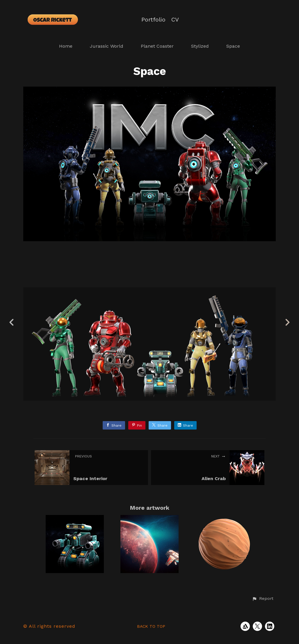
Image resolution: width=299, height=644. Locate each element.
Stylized (200, 46)
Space (233, 46)
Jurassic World (107, 46)
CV (175, 20)
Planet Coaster (157, 46)
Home (66, 46)
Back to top (151, 626)
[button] (263, 599)
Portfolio (153, 20)
